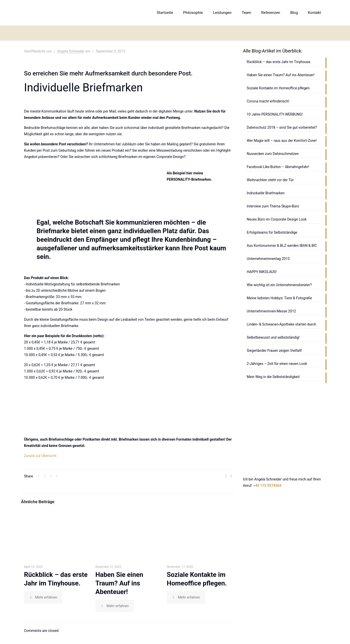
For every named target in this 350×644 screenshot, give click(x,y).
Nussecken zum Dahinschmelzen (273, 154)
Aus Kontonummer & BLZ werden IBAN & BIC (282, 246)
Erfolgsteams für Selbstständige (272, 232)
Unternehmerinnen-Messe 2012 (271, 311)
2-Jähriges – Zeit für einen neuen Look (277, 364)
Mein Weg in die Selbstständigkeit (273, 377)
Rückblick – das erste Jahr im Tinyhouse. (279, 62)
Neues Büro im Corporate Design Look (277, 219)
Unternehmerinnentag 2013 (268, 259)
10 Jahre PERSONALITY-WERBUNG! (275, 114)
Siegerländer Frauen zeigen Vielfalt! (274, 351)
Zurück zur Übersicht (40, 456)
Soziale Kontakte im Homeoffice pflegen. (279, 88)
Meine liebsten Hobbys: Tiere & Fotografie (279, 298)
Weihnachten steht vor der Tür (270, 180)
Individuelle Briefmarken (266, 193)
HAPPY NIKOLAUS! (262, 272)
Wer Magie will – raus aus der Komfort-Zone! (282, 141)
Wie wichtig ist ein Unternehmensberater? (279, 285)
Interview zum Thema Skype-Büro (273, 206)
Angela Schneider (71, 51)
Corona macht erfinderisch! (268, 101)
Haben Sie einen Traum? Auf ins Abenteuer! (119, 583)
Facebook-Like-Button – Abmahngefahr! (278, 167)
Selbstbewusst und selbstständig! (273, 337)
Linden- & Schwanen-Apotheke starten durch (281, 324)
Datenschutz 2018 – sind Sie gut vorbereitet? (282, 127)
